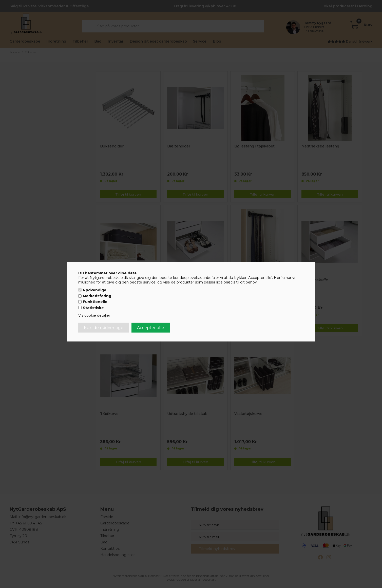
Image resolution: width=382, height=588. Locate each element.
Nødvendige (95, 290)
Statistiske (93, 308)
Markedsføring (97, 296)
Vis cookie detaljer (94, 315)
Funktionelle (95, 302)
